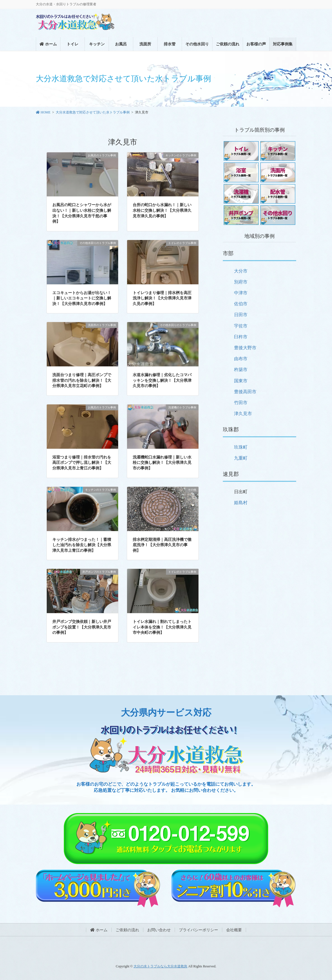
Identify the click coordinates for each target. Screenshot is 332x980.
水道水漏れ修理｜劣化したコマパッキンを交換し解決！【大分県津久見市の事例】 (162, 380)
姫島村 (241, 503)
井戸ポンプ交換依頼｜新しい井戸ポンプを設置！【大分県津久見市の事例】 (82, 627)
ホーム (99, 930)
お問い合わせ (159, 930)
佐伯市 (241, 304)
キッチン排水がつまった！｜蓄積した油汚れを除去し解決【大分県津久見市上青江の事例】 (82, 545)
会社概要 (234, 930)
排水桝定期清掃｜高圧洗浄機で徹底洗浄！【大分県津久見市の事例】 (162, 545)
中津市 (241, 293)
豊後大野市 (245, 348)
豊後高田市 (245, 392)
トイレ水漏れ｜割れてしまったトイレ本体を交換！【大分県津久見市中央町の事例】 (162, 627)
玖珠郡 (231, 430)
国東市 (241, 381)
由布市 (241, 359)
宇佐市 (241, 326)
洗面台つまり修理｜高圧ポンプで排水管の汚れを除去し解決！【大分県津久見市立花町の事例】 (82, 380)
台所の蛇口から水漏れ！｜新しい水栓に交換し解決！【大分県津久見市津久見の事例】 (162, 210)
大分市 (241, 271)
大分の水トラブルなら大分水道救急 (160, 966)
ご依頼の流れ (127, 930)
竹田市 (241, 403)
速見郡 (231, 474)
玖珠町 (241, 447)
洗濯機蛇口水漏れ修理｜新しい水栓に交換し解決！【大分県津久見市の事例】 (162, 463)
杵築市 (241, 370)
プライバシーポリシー (198, 930)
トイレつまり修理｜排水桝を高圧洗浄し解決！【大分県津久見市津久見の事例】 (162, 298)
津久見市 (243, 414)
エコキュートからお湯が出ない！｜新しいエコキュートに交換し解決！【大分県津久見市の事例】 (82, 298)
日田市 (241, 315)
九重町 (241, 458)
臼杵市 (241, 337)
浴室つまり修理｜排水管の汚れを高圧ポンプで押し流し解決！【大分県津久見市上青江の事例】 (82, 463)
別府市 (241, 282)
